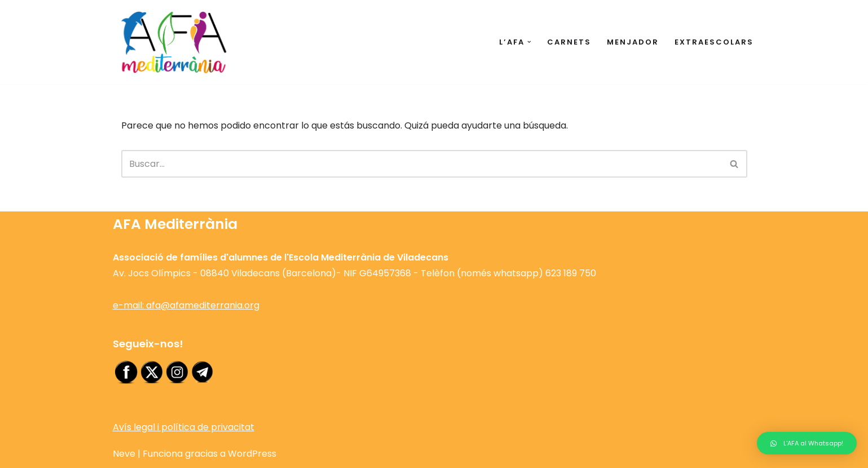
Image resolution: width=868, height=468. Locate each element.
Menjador (633, 42)
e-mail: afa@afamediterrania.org (186, 305)
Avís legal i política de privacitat (184, 427)
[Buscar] (422, 164)
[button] (529, 42)
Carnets (569, 42)
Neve (124, 454)
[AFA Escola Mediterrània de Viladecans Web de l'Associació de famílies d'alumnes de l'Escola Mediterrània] (175, 42)
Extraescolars (714, 42)
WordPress (252, 454)
